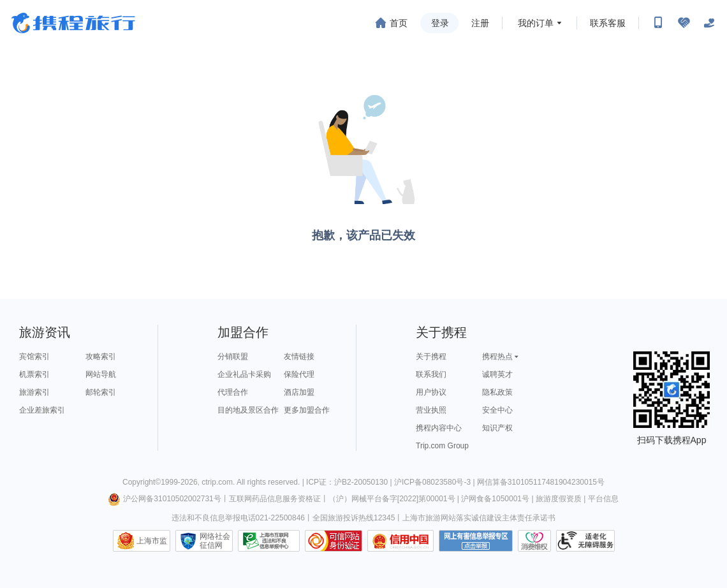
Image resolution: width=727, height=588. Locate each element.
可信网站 (334, 541)
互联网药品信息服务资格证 (275, 499)
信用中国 (400, 541)
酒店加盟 (299, 392)
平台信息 (603, 499)
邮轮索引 (101, 392)
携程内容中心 (439, 428)
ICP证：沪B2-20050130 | (350, 482)
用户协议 (431, 392)
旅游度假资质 (559, 499)
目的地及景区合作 (248, 410)
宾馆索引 (34, 356)
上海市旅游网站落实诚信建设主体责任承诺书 (479, 518)
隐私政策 (497, 392)
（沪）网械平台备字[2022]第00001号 (392, 499)
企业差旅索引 (42, 410)
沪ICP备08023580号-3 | (436, 482)
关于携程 (431, 356)
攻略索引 (101, 356)
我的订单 (536, 23)
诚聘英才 (497, 374)
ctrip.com (217, 482)
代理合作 (233, 392)
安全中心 (497, 410)
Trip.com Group (442, 446)
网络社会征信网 (215, 541)
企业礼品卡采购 (244, 374)
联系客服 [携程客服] (608, 23)
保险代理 (299, 374)
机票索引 (34, 374)
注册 (480, 23)
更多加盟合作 (307, 410)
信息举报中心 (269, 541)
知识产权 (497, 428)
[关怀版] (709, 23)
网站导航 (101, 374)
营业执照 (431, 410)
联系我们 (431, 374)
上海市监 (152, 541)
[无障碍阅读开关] (684, 23)
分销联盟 (233, 356)
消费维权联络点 (534, 541)
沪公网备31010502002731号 (165, 499)
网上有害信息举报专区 (476, 541)
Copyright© (142, 482)
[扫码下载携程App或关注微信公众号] (658, 23)
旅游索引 (34, 392)
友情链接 (299, 356)
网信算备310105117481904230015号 (541, 482)
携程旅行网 (73, 23)
